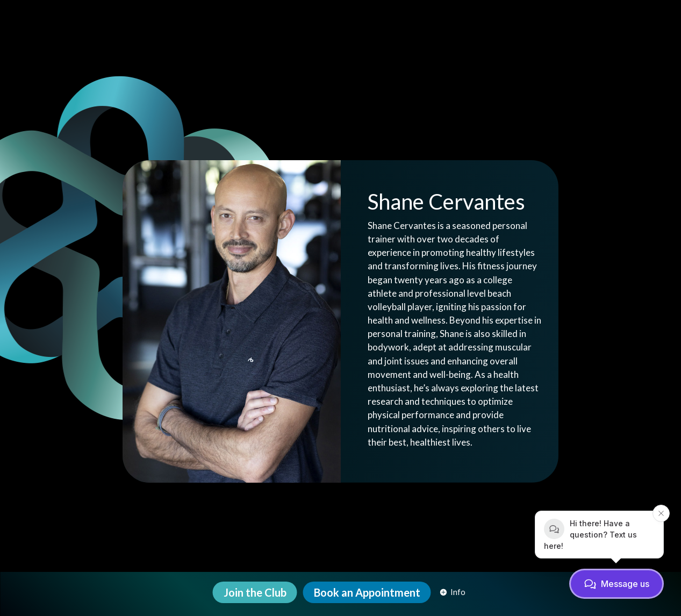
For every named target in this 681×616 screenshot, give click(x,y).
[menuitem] (255, 592)
